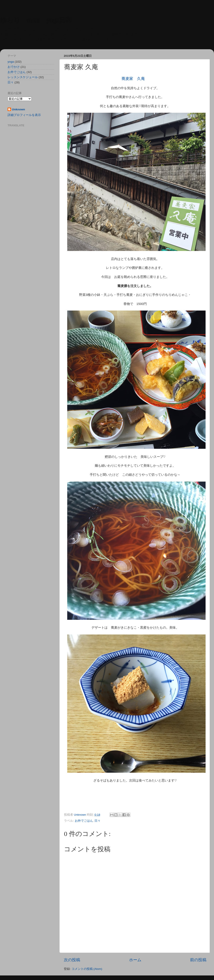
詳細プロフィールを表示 (24, 115)
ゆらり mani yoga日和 (36, 20)
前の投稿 (198, 960)
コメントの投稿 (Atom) (87, 969)
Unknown (18, 109)
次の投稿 (72, 960)
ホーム (135, 960)
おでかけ (14, 67)
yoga (11, 62)
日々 (97, 821)
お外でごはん (84, 821)
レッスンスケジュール (23, 77)
